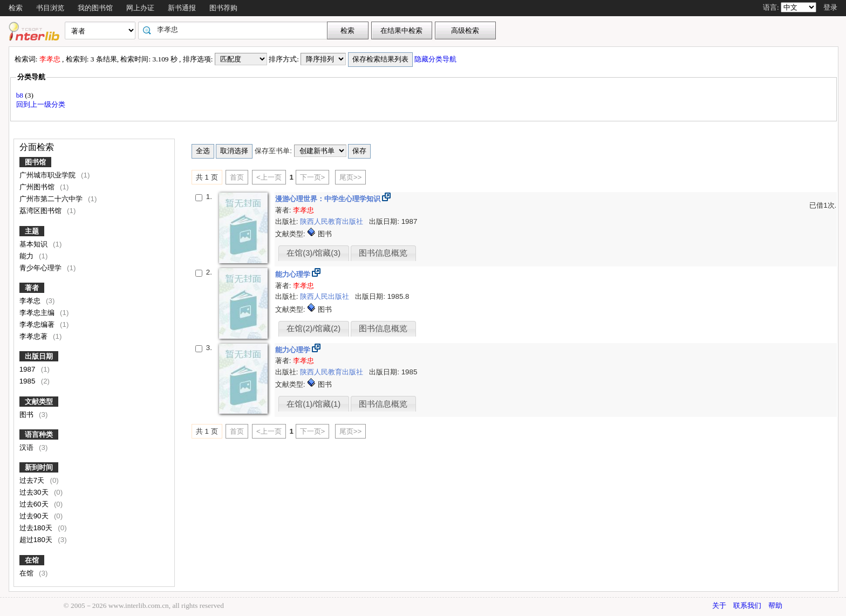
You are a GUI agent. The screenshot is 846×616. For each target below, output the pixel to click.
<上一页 (269, 177)
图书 (28, 415)
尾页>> (351, 177)
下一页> (313, 177)
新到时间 (39, 467)
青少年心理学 (42, 268)
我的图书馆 (95, 8)
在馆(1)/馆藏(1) (313, 404)
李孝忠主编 (38, 313)
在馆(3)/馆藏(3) (313, 253)
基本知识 (35, 244)
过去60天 (35, 504)
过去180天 (37, 528)
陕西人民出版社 (326, 296)
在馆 (32, 560)
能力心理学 (294, 274)
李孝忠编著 (38, 324)
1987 (28, 369)
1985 (28, 381)
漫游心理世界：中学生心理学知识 (329, 199)
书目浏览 (50, 8)
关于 (719, 605)
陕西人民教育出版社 (333, 221)
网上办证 (140, 8)
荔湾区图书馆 (42, 211)
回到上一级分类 (41, 104)
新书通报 (182, 8)
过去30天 (35, 492)
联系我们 (747, 605)
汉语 (28, 447)
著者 (32, 288)
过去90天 (35, 516)
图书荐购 (223, 8)
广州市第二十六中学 (52, 199)
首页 (237, 177)
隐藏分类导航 (436, 59)
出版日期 (39, 356)
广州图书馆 (38, 187)
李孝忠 (31, 301)
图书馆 (35, 162)
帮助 (775, 605)
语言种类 (39, 434)
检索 (16, 8)
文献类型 (39, 402)
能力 (28, 256)
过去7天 (33, 480)
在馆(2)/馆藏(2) (313, 328)
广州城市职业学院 (49, 175)
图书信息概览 (383, 253)
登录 (830, 7)
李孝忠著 (35, 336)
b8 (21, 95)
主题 (32, 231)
